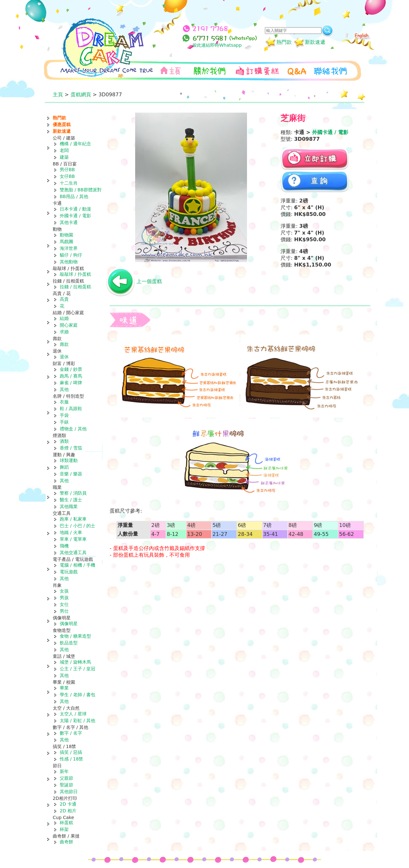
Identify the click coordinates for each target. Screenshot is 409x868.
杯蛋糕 (66, 823)
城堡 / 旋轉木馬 (75, 662)
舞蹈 (64, 467)
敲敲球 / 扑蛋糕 (75, 274)
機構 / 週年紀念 (75, 144)
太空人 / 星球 (73, 714)
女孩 (64, 591)
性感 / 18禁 (71, 759)
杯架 (64, 829)
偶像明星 (69, 624)
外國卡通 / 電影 (75, 216)
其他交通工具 (73, 553)
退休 (64, 357)
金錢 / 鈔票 (71, 369)
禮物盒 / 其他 (73, 429)
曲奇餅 (66, 842)
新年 (64, 771)
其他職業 (69, 506)
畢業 (64, 688)
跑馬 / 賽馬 (71, 376)
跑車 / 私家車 (73, 519)
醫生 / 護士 (71, 500)
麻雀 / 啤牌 (71, 383)
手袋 (64, 415)
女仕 (64, 604)
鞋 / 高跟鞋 (71, 409)
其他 (64, 389)
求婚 (64, 332)
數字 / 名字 (71, 733)
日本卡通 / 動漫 (75, 209)
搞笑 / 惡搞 (71, 752)
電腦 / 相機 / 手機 (77, 565)
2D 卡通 (68, 804)
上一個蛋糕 (149, 281)
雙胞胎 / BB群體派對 (81, 190)
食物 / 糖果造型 (75, 636)
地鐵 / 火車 (71, 532)
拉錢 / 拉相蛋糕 (75, 287)
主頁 (58, 95)
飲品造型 (69, 643)
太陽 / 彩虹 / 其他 (77, 721)
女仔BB (67, 176)
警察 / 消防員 (73, 493)
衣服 (64, 402)
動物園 (66, 235)
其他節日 (69, 792)
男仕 (64, 611)
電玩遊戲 (69, 572)
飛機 (64, 546)
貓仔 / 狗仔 (71, 255)
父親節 (66, 778)
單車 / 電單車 (73, 539)
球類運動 (69, 460)
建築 (64, 157)
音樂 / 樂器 (71, 474)
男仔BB (67, 170)
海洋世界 (69, 248)
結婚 (64, 318)
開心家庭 (69, 325)
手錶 (64, 422)
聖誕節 (66, 785)
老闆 (64, 150)
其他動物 (69, 262)
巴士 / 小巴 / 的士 (77, 526)
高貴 (64, 299)
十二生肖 (69, 183)
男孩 (64, 598)
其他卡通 (69, 222)
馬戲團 (66, 242)
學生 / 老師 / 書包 (77, 695)
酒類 (64, 441)
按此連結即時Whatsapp (217, 45)
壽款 (64, 344)
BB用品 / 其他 (74, 196)
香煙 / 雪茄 (71, 448)
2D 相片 (68, 811)
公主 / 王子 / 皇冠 (77, 669)
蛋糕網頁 (81, 95)
